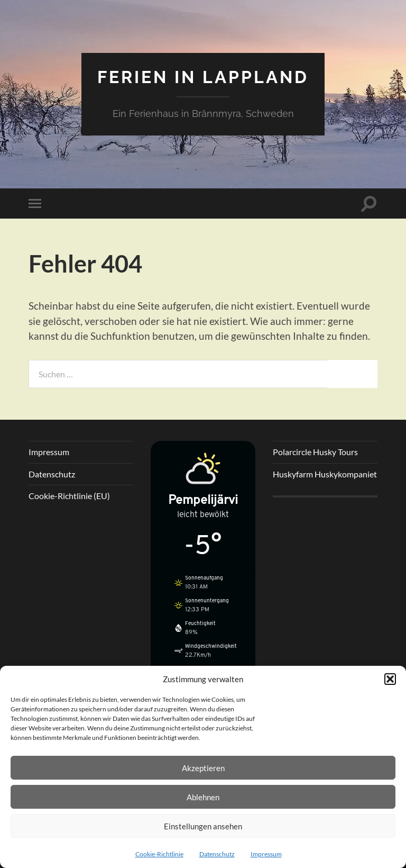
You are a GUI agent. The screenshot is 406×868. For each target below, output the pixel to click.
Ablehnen (203, 797)
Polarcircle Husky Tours (315, 452)
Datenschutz (217, 854)
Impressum (266, 854)
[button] (390, 679)
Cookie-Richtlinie (159, 854)
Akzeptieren (203, 768)
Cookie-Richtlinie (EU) (69, 496)
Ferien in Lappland (203, 77)
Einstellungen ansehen (203, 826)
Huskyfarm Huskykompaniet (325, 474)
